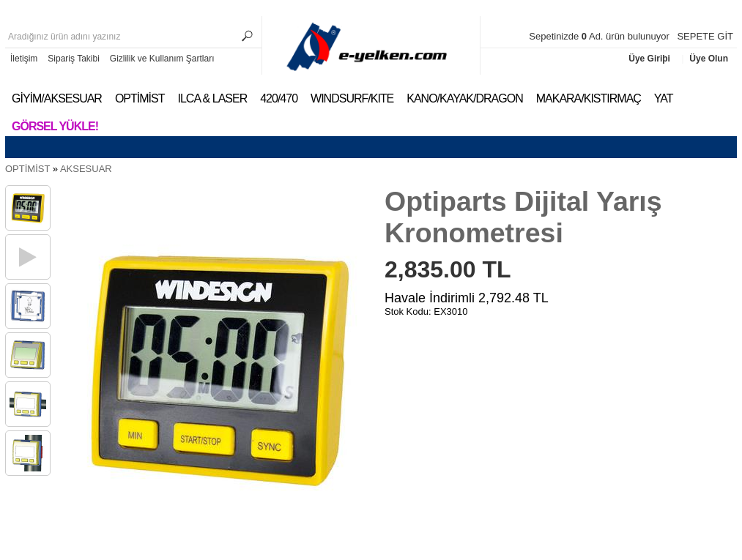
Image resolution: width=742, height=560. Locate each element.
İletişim (24, 59)
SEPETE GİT (705, 36)
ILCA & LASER (212, 98)
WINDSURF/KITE (352, 98)
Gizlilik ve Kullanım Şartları (162, 59)
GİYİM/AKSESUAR (57, 98)
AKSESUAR (86, 169)
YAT (664, 98)
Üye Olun (709, 59)
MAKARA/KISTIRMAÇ (589, 98)
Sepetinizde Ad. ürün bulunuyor (600, 36)
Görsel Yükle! (55, 126)
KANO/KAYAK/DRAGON (464, 98)
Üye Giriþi (650, 59)
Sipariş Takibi (73, 59)
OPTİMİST (140, 98)
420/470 (279, 98)
